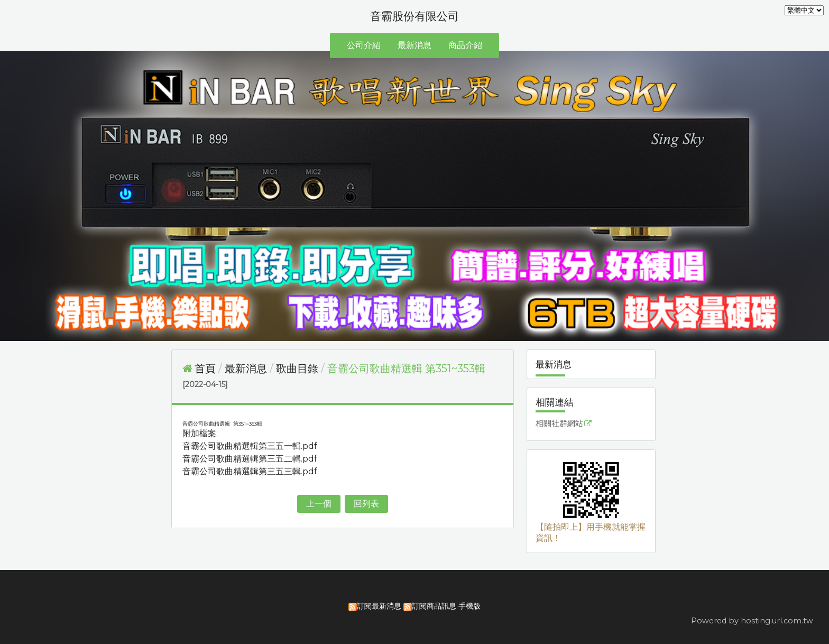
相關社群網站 (559, 424)
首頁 (205, 369)
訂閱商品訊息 (434, 606)
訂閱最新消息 (379, 606)
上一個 (319, 504)
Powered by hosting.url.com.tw (752, 621)
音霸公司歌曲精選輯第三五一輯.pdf (250, 446)
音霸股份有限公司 (414, 16)
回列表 (366, 504)
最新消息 (247, 369)
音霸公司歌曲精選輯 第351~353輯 (406, 369)
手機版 (469, 606)
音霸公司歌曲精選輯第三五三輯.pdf (250, 471)
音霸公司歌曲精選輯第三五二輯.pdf (250, 459)
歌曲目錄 (297, 369)
